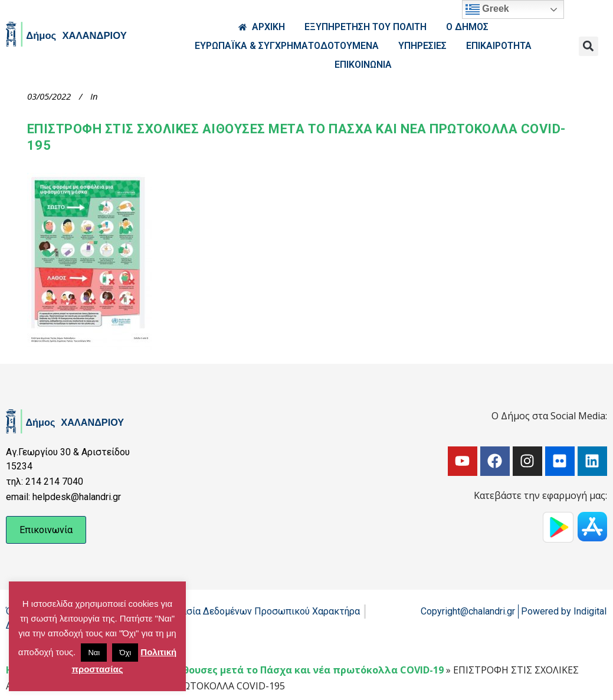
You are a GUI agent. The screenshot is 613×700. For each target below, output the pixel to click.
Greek (487, 9)
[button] (589, 46)
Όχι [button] (125, 653)
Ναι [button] (94, 653)
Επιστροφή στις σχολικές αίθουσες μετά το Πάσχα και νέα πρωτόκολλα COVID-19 (244, 670)
